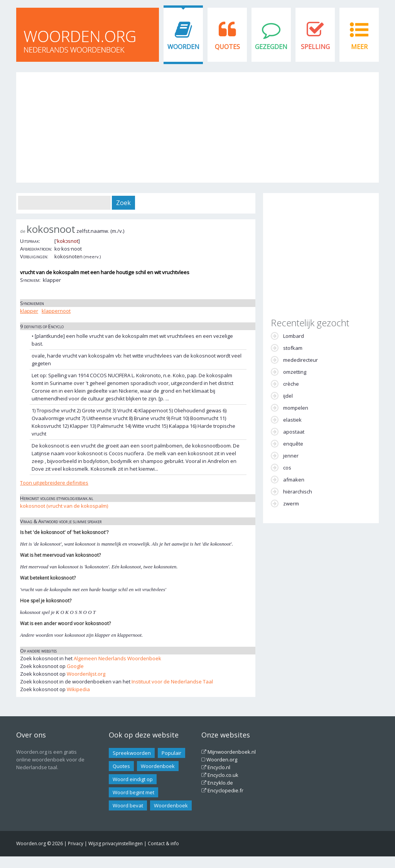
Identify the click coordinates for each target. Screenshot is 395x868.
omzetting (295, 372)
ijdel (288, 396)
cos (287, 468)
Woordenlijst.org (86, 674)
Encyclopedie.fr (225, 790)
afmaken (294, 480)
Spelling (315, 47)
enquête (293, 444)
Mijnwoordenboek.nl (232, 752)
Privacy (76, 843)
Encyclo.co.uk (223, 775)
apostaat (294, 432)
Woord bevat (128, 805)
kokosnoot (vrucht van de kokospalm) (64, 506)
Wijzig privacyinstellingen (116, 843)
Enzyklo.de (220, 783)
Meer (359, 47)
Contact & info (163, 843)
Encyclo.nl (219, 767)
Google (75, 666)
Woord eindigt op (133, 779)
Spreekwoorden (132, 753)
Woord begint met (133, 792)
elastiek (292, 420)
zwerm (291, 504)
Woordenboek (158, 766)
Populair (171, 753)
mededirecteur (300, 360)
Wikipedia (78, 689)
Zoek (123, 203)
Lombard (294, 336)
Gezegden (271, 47)
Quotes (227, 47)
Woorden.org (222, 759)
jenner (291, 456)
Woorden (183, 47)
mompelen (296, 408)
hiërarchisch (298, 492)
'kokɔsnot (67, 241)
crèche (291, 384)
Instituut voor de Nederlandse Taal (172, 682)
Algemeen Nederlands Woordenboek (117, 658)
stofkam (293, 348)
